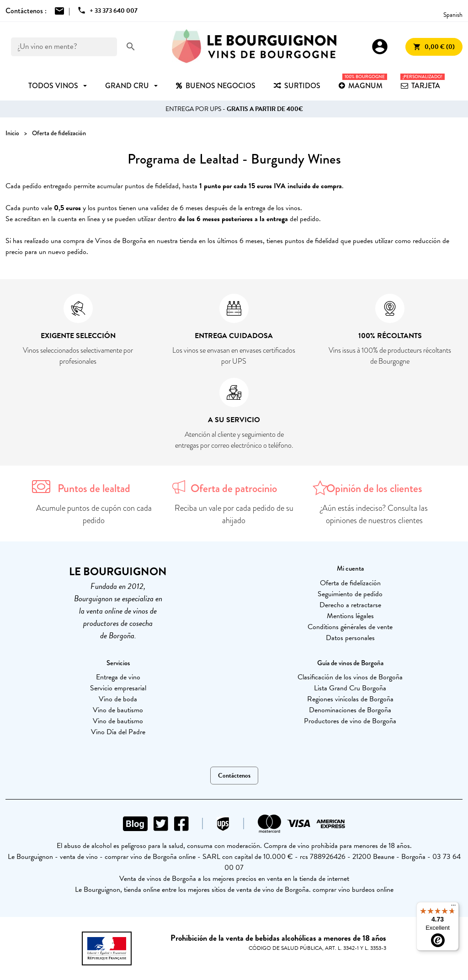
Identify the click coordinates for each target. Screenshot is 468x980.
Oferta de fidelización (350, 583)
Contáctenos (234, 776)
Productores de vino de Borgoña (350, 721)
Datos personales (350, 638)
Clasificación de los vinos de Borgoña (350, 677)
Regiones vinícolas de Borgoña (350, 699)
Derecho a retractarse (350, 605)
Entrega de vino (118, 677)
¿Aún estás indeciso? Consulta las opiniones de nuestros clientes (374, 514)
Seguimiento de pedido (350, 594)
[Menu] (453, 907)
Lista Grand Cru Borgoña (350, 688)
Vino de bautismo (118, 710)
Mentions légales (350, 616)
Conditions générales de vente (350, 627)
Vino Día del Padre (118, 732)
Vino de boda (118, 699)
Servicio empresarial (118, 688)
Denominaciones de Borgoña (350, 710)
